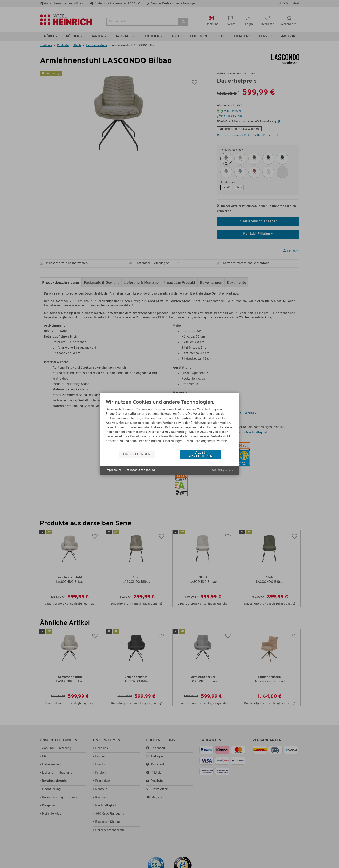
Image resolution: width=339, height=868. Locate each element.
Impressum (113, 470)
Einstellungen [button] (137, 455)
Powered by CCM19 (221, 470)
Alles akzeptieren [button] (201, 455)
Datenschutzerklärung (140, 470)
